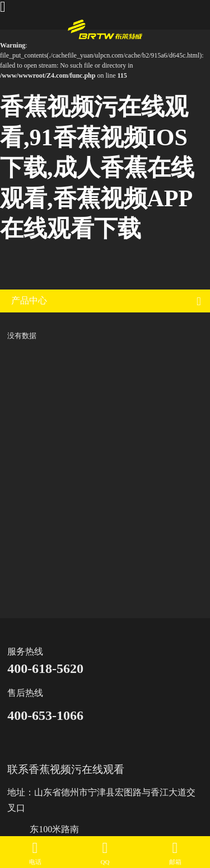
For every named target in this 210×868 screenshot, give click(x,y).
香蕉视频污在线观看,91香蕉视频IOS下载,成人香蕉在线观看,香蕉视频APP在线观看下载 (97, 168)
